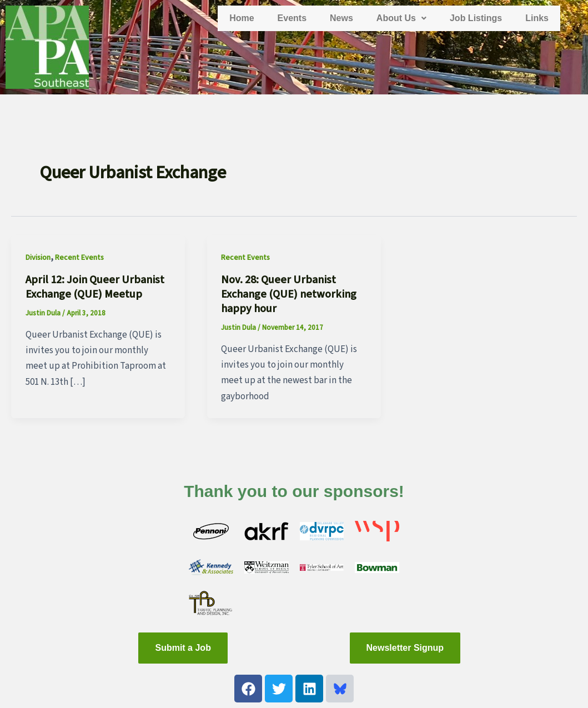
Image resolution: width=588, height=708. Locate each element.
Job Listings (476, 18)
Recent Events (79, 258)
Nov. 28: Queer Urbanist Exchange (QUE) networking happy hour (289, 294)
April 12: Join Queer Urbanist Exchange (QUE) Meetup (95, 287)
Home (242, 18)
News (341, 18)
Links (537, 18)
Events (292, 18)
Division (38, 258)
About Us (401, 18)
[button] (401, 18)
